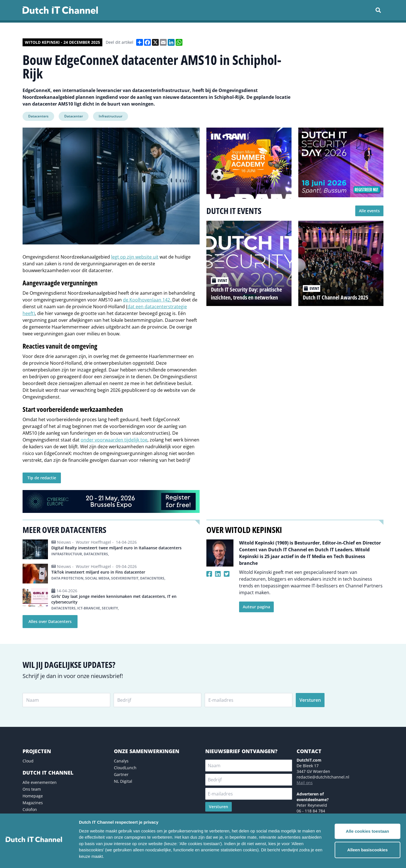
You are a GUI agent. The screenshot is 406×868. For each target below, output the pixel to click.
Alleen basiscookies (368, 850)
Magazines (33, 803)
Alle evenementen (40, 782)
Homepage (33, 796)
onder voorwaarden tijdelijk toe (114, 440)
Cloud (28, 761)
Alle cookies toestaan (368, 831)
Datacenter (74, 116)
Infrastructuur (111, 116)
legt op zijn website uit (135, 257)
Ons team (32, 789)
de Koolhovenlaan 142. (148, 300)
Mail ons (305, 783)
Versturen (310, 700)
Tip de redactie (42, 478)
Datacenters (38, 116)
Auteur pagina (256, 607)
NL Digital (123, 781)
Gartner (121, 774)
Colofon (30, 809)
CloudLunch (125, 768)
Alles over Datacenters (50, 621)
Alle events (369, 211)
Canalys (121, 761)
